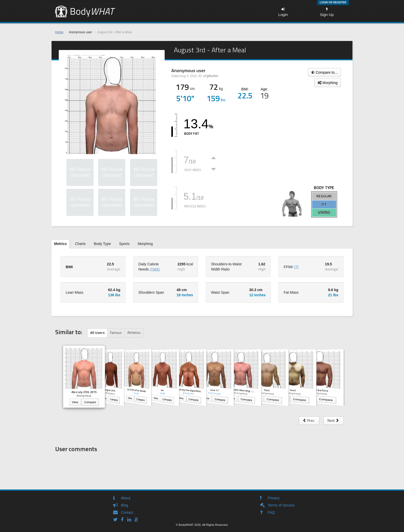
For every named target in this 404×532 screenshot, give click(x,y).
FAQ (271, 512)
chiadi (136, 393)
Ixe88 (162, 393)
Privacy (274, 498)
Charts (80, 244)
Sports (124, 244)
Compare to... (324, 72)
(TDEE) (155, 269)
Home (59, 32)
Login (283, 12)
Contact (127, 512)
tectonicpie (214, 393)
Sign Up (327, 12)
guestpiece (188, 393)
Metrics (60, 244)
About (126, 498)
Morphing (328, 83)
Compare (90, 402)
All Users (97, 332)
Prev (309, 420)
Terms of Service (281, 505)
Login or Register (333, 2)
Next (334, 420)
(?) (296, 267)
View (75, 402)
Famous (116, 332)
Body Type (102, 244)
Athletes (134, 332)
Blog (124, 505)
